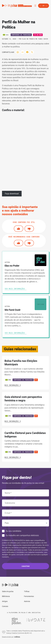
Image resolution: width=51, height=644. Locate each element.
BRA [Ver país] (8, 380)
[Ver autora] (41, 260)
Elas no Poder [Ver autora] (28, 39)
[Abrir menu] (35, 6)
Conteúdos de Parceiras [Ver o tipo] (21, 35)
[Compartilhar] (18, 52)
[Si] (19, 229)
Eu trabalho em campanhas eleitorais (22, 535)
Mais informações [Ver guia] (13, 385)
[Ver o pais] (6, 35)
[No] (29, 229)
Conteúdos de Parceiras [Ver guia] (23, 380)
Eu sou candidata (14, 531)
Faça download (12, 194)
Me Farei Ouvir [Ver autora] (42, 39)
